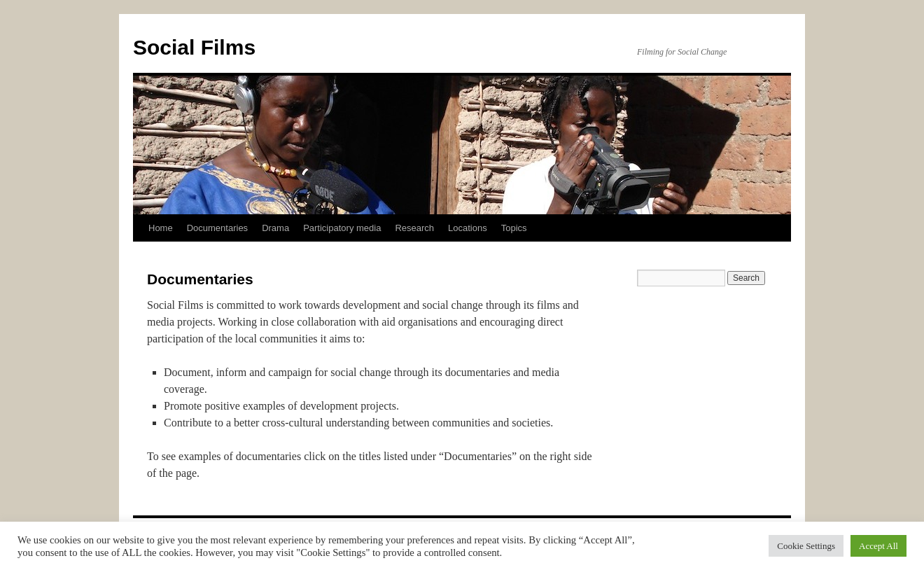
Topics (514, 228)
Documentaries (217, 228)
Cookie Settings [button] (806, 546)
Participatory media (342, 228)
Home (161, 228)
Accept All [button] (878, 546)
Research (414, 228)
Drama (275, 228)
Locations (468, 228)
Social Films (194, 47)
